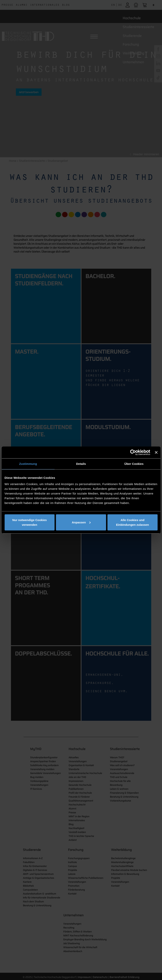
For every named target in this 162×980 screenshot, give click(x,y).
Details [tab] (81, 464)
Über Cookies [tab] (134, 464)
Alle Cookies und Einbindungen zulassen (133, 522)
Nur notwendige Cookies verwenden (30, 522)
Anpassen (81, 522)
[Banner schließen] (156, 452)
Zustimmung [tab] (28, 464)
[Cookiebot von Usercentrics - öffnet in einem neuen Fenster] (133, 452)
